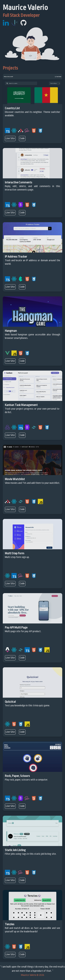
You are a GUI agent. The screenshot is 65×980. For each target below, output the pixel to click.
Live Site (10, 138)
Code (22, 138)
